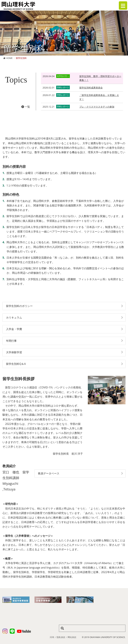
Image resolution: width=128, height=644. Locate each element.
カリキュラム (14, 317)
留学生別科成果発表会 (91, 88)
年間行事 (11, 341)
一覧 (26, 107)
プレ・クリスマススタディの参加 (97, 107)
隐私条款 (61, 637)
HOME (9, 58)
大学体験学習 (14, 352)
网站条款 (72, 637)
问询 (52, 637)
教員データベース (49, 473)
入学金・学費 (14, 329)
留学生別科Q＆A (16, 364)
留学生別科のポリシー (19, 306)
